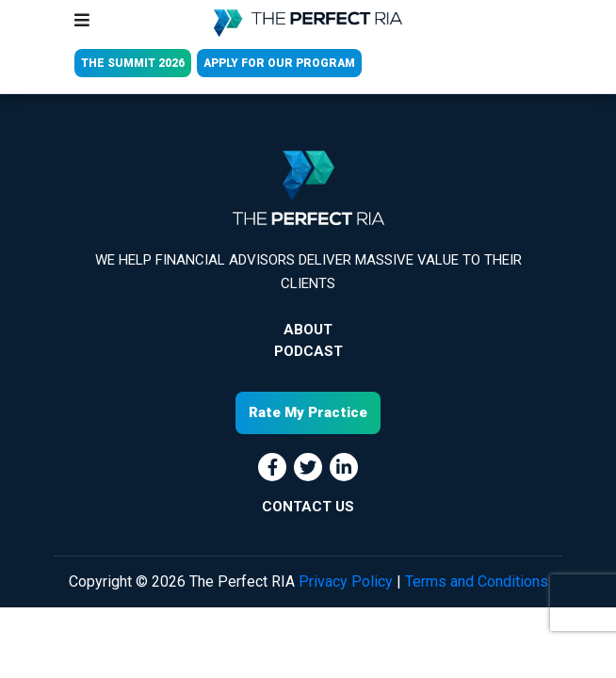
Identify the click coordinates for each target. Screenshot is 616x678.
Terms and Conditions (477, 581)
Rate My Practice (308, 412)
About (308, 330)
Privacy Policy (346, 581)
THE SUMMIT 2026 (133, 63)
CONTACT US (308, 507)
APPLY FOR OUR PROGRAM (279, 63)
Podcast (308, 351)
